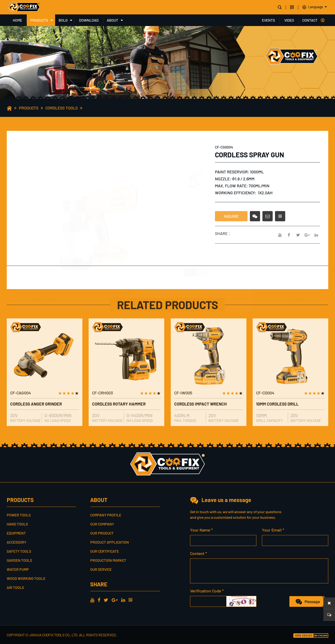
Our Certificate (105, 551)
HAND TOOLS (17, 524)
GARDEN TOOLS (19, 560)
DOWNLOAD (89, 20)
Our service (101, 569)
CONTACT (310, 20)
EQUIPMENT (16, 533)
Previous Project (40, 289)
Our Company (102, 524)
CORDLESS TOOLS (62, 108)
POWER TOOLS (19, 515)
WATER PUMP (18, 569)
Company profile (106, 515)
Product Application (110, 542)
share (99, 584)
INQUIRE (231, 224)
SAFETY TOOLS (19, 551)
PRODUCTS (39, 20)
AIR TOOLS (15, 587)
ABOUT (112, 20)
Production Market (108, 560)
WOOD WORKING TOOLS (26, 578)
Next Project (298, 289)
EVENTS (268, 20)
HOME (17, 20)
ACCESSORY (17, 542)
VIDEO (289, 20)
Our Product (102, 533)
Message (312, 601)
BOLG (63, 20)
